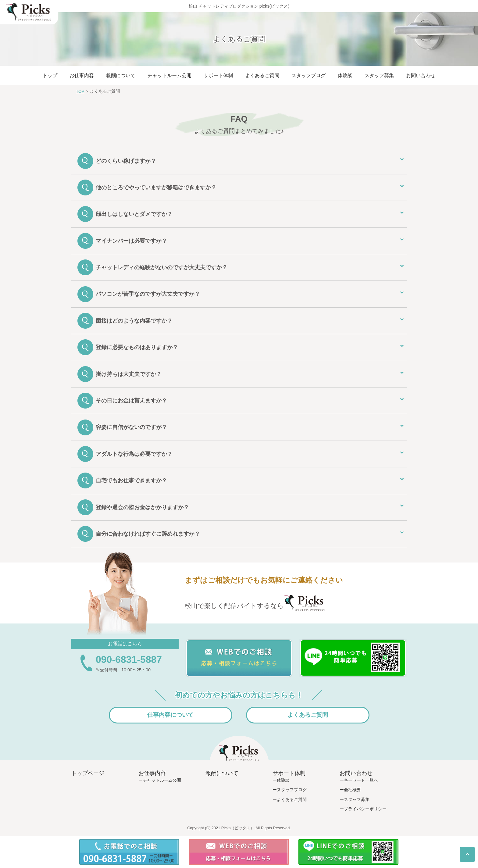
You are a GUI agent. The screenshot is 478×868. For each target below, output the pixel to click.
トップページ (88, 773)
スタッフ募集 (379, 75)
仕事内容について (170, 715)
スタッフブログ (309, 75)
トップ (50, 75)
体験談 (345, 75)
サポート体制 (218, 75)
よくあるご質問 (262, 75)
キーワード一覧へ (361, 780)
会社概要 (352, 790)
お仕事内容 (82, 75)
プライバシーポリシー (365, 809)
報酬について (121, 75)
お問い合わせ (421, 75)
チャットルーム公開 (169, 75)
